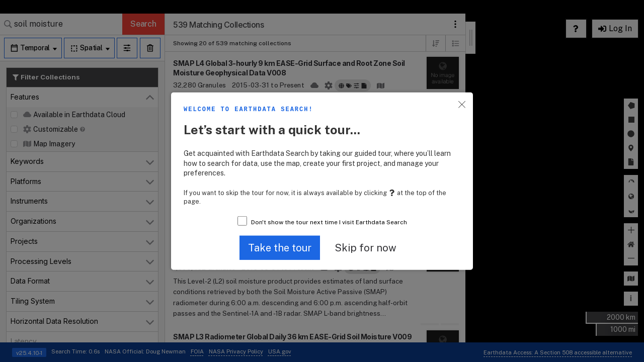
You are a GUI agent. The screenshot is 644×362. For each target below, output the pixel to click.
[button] (280, 247)
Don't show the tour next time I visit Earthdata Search (329, 222)
